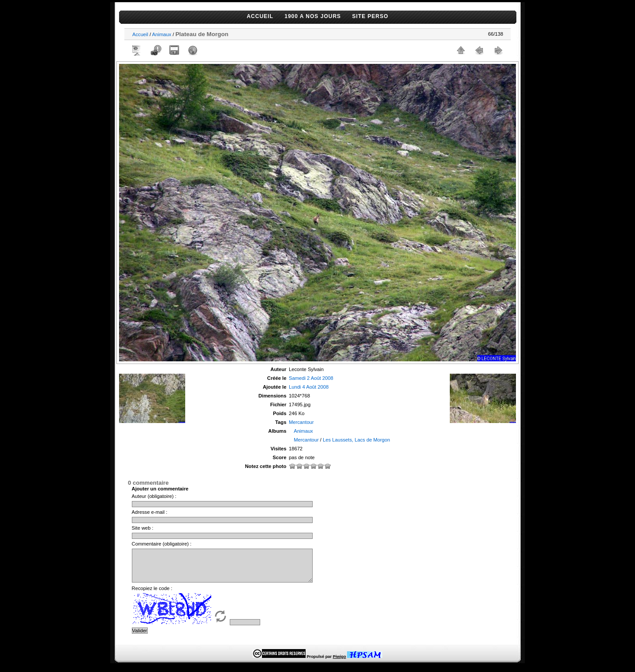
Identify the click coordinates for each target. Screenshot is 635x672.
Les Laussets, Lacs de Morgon (356, 440)
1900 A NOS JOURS (313, 16)
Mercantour (301, 422)
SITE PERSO (370, 16)
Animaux (162, 34)
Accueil (140, 34)
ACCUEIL (260, 16)
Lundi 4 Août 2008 (309, 387)
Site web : (143, 528)
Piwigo (340, 663)
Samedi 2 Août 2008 (311, 378)
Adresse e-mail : (150, 512)
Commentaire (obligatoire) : (162, 544)
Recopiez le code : (152, 595)
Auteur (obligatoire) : (154, 496)
